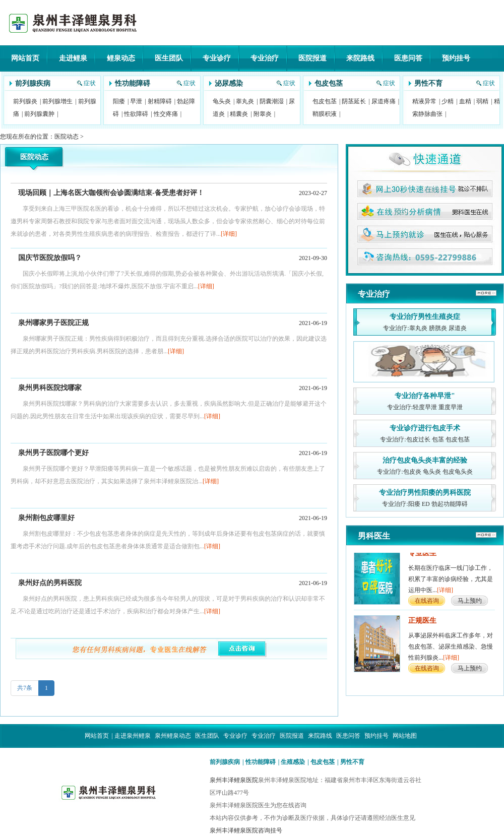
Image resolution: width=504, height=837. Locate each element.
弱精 (482, 101)
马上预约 (470, 603)
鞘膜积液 (325, 114)
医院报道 (312, 58)
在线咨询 (427, 603)
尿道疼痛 (384, 101)
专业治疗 (265, 58)
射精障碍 (160, 101)
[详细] (229, 234)
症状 (90, 83)
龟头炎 (222, 101)
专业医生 (422, 555)
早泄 (136, 101)
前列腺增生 (57, 101)
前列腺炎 (25, 101)
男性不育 (428, 83)
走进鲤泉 (73, 58)
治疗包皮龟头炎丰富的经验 (425, 460)
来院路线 (360, 58)
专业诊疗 (217, 58)
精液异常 (424, 101)
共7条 (25, 688)
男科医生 (374, 536)
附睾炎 (263, 114)
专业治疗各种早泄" (425, 396)
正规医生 (422, 623)
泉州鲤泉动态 (173, 736)
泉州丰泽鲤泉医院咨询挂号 (246, 830)
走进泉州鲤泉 (133, 736)
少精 (448, 101)
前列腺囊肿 (39, 114)
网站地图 (405, 736)
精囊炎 (239, 114)
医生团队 (169, 58)
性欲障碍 (136, 114)
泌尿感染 (229, 83)
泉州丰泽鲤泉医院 (234, 780)
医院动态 (67, 137)
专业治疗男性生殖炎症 (425, 317)
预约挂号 (456, 58)
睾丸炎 (245, 101)
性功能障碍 (133, 83)
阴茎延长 (354, 101)
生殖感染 (293, 762)
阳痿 (119, 101)
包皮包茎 (329, 83)
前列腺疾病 (33, 83)
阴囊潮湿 (272, 101)
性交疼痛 (166, 114)
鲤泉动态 (121, 58)
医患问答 (408, 58)
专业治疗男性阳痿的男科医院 (425, 493)
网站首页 (25, 58)
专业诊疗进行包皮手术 (425, 428)
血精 (465, 101)
